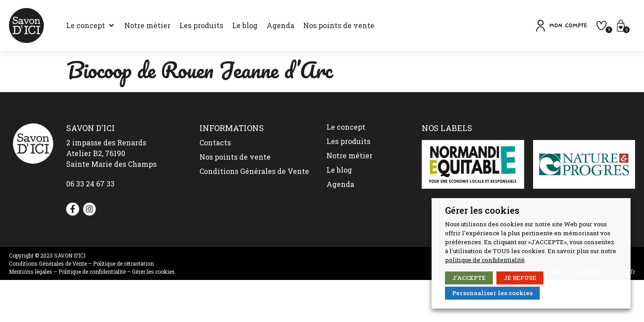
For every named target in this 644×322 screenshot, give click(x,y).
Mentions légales (31, 271)
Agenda (340, 184)
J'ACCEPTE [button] (469, 278)
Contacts (215, 142)
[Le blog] (245, 25)
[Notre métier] (147, 25)
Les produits (348, 141)
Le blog (339, 170)
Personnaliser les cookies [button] (492, 293)
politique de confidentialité (485, 260)
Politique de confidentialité (92, 271)
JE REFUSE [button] (520, 278)
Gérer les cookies (153, 271)
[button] (561, 26)
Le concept (346, 127)
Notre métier (350, 155)
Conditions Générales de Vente (254, 171)
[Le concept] (91, 25)
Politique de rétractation (123, 263)
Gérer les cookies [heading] (482, 210)
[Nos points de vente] (339, 25)
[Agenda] (280, 25)
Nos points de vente (235, 157)
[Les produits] (201, 25)
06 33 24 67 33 (90, 184)
